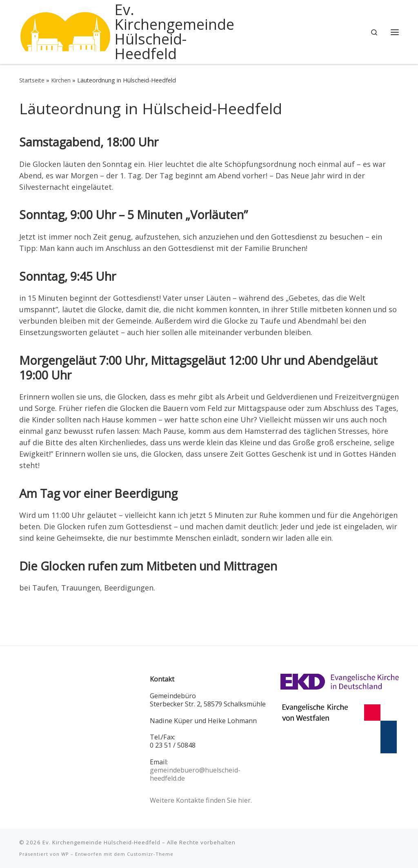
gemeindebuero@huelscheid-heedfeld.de (195, 774)
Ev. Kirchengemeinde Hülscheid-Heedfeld (101, 842)
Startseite (32, 80)
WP (65, 854)
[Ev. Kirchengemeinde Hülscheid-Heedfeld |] (65, 30)
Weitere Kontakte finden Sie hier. (201, 800)
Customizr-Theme (150, 854)
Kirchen (61, 80)
